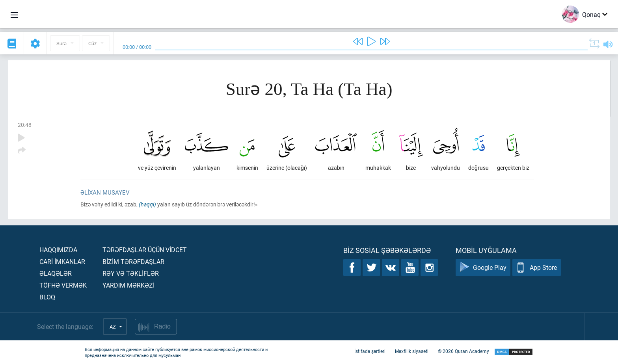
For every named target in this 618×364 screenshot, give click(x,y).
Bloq (47, 297)
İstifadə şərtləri (370, 351)
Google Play (483, 268)
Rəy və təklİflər (131, 273)
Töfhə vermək (63, 285)
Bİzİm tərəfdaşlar (133, 261)
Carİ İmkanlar (62, 261)
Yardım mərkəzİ (128, 285)
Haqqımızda (58, 250)
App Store (537, 268)
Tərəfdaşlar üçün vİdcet (145, 250)
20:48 (25, 125)
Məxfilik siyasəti (412, 351)
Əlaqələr (56, 273)
